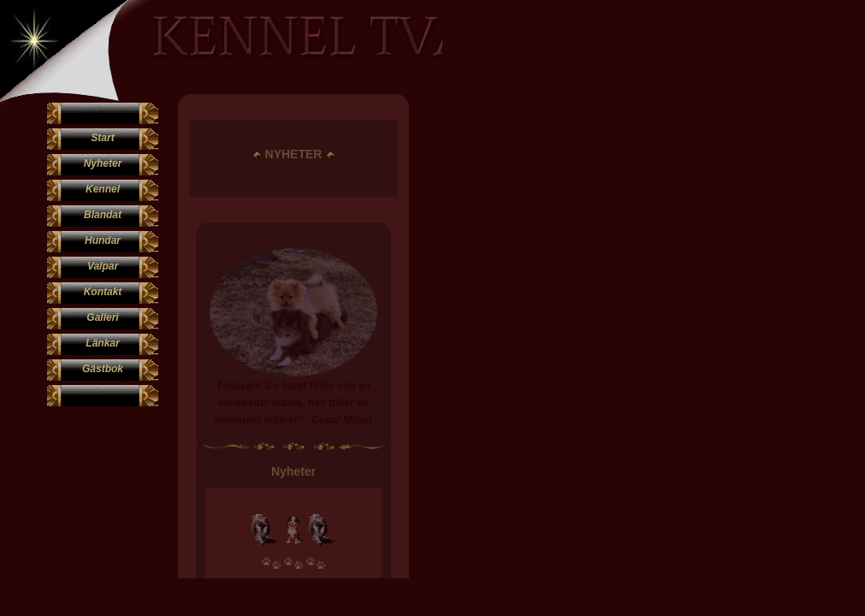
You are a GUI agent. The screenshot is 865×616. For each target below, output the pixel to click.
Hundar (103, 240)
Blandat (103, 215)
